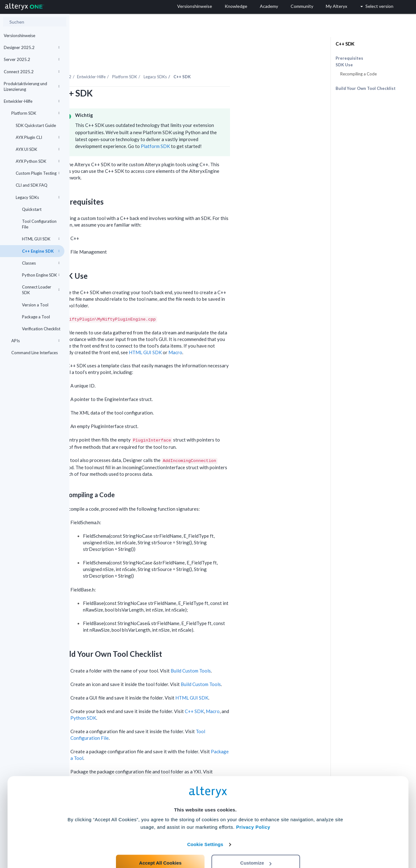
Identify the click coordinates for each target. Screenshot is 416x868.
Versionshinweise (19, 36)
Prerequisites (349, 58)
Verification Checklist (41, 329)
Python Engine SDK (41, 275)
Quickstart (32, 209)
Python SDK (153, 700)
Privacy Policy (253, 804)
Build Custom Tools (260, 653)
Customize (256, 840)
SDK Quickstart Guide (36, 125)
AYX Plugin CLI (38, 137)
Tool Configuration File (39, 224)
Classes (41, 263)
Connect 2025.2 (32, 72)
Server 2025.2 (32, 59)
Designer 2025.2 (32, 47)
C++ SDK (264, 694)
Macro (245, 335)
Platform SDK (36, 113)
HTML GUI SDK (41, 239)
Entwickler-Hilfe (32, 101)
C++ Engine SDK (41, 251)
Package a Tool (36, 317)
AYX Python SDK (38, 161)
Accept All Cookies (160, 840)
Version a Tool (35, 305)
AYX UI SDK (38, 149)
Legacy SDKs (38, 197)
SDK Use (344, 65)
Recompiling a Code (359, 74)
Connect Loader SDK (41, 290)
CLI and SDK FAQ (32, 185)
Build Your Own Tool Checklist (366, 88)
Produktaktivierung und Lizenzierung (32, 86)
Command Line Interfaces (35, 353)
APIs (36, 341)
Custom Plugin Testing (38, 173)
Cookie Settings (205, 822)
